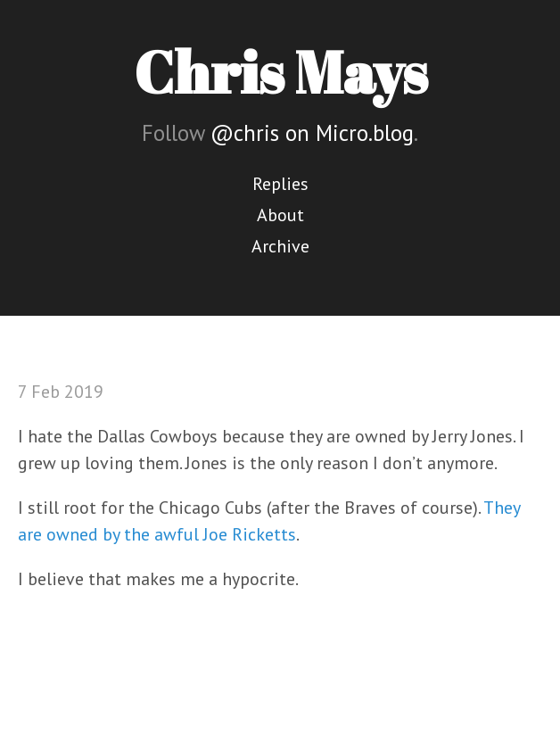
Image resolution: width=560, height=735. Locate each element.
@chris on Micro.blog (312, 133)
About (280, 215)
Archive (280, 246)
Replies (280, 184)
